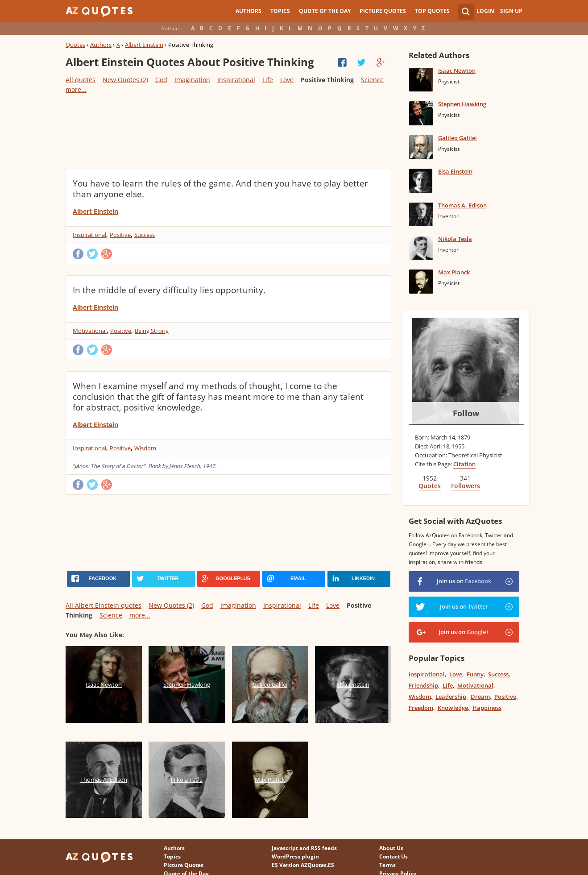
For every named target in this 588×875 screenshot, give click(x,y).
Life (268, 80)
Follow (466, 413)
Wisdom (145, 448)
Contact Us (393, 856)
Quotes (75, 45)
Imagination (192, 80)
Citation (464, 464)
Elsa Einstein (455, 171)
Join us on (464, 581)
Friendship (423, 685)
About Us (391, 848)
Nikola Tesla (455, 239)
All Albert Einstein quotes (104, 605)
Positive (120, 235)
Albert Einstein (144, 45)
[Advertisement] (228, 131)
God (161, 80)
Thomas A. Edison (462, 205)
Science (372, 80)
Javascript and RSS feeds (304, 848)
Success (145, 235)
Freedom (421, 708)
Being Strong (152, 331)
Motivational (90, 331)
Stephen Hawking (462, 104)
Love (287, 80)
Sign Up (511, 11)
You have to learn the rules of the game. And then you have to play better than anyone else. (220, 189)
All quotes (81, 80)
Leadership (451, 697)
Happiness (487, 708)
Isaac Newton (457, 70)
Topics (280, 11)
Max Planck (454, 272)
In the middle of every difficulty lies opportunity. (169, 290)
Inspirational (236, 80)
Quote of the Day (325, 11)
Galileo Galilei (458, 138)
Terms (387, 865)
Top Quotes (432, 11)
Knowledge (453, 708)
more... (76, 89)
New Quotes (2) (125, 80)
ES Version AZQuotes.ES (303, 865)
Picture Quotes (383, 11)
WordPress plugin (295, 856)
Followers (466, 486)
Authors (248, 11)
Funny (475, 674)
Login (485, 11)
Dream (480, 697)
